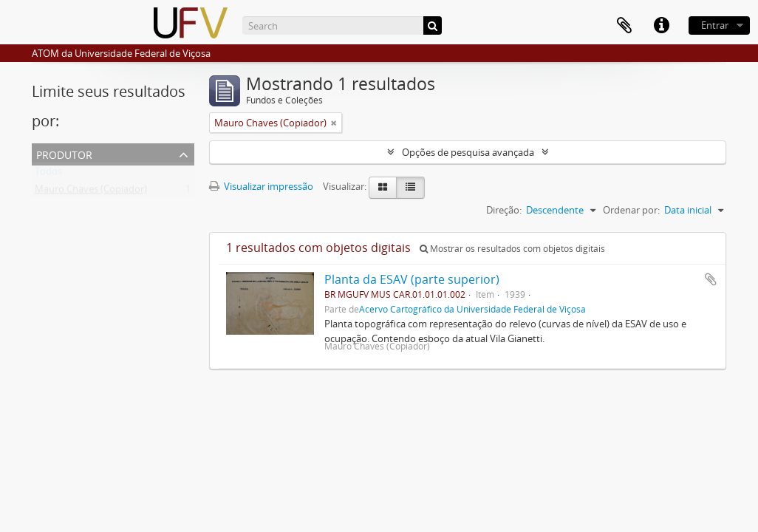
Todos (48, 174)
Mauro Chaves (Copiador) (91, 192)
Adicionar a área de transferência (711, 279)
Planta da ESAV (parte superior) (412, 279)
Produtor (64, 153)
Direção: (504, 210)
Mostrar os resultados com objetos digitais (512, 249)
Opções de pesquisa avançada (468, 152)
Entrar (715, 25)
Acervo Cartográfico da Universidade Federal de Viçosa (472, 309)
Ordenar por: (631, 210)
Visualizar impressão (261, 186)
